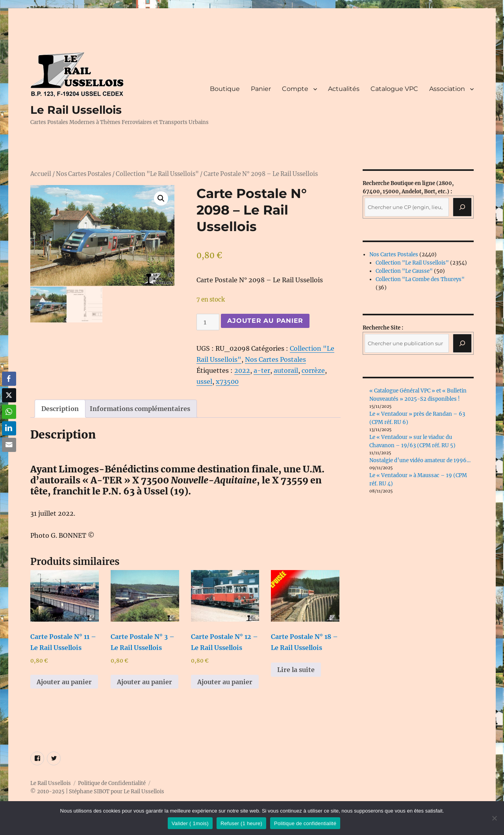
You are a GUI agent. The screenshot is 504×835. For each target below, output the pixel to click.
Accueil (41, 174)
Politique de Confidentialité (112, 783)
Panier (261, 89)
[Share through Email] (9, 445)
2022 (242, 370)
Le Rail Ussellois (76, 110)
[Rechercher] (462, 343)
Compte (295, 89)
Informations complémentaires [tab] (140, 409)
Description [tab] (60, 409)
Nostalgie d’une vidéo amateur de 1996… (420, 460)
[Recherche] (462, 207)
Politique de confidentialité (305, 823)
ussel (204, 381)
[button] (161, 198)
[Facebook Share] (9, 379)
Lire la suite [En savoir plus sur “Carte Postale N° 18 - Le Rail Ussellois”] (296, 670)
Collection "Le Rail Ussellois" (157, 174)
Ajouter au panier (265, 321)
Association (447, 89)
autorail (286, 370)
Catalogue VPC (394, 89)
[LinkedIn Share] (9, 428)
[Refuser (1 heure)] (494, 818)
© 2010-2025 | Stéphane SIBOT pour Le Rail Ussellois (97, 791)
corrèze (313, 370)
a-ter (262, 370)
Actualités (344, 89)
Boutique (225, 89)
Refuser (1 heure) (241, 823)
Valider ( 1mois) (190, 823)
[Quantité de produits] (208, 322)
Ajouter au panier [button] (64, 682)
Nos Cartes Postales (83, 174)
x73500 (227, 381)
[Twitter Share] (9, 395)
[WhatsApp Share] (9, 412)
